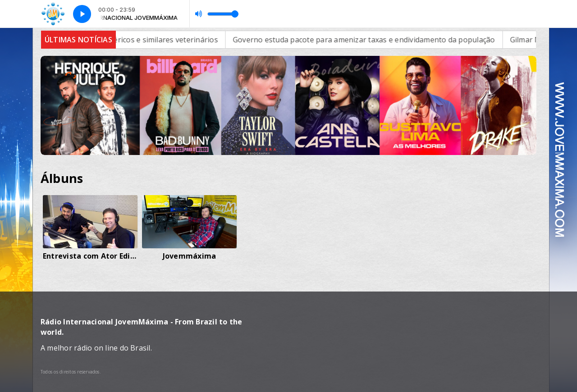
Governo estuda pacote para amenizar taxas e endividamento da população (375, 40)
